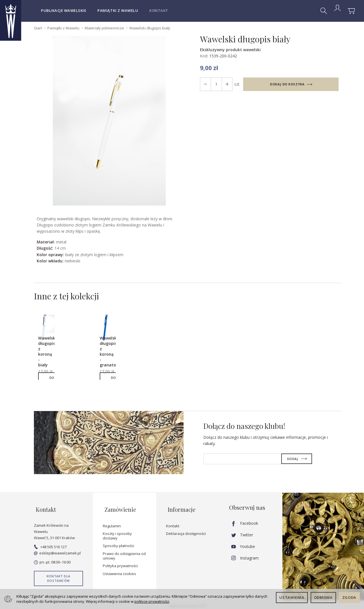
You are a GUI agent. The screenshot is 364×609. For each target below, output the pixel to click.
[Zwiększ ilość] (205, 84)
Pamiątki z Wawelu (118, 10)
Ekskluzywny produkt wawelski (230, 50)
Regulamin (112, 523)
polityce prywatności (152, 601)
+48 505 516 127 (50, 545)
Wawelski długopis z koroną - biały (51, 353)
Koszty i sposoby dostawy (117, 534)
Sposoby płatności (118, 543)
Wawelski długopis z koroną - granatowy (114, 353)
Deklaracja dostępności (186, 531)
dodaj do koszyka (286, 84)
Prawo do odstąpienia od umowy (124, 554)
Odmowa (323, 597)
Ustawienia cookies (119, 571)
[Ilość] (215, 84)
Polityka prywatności (120, 563)
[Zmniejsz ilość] (225, 84)
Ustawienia (292, 597)
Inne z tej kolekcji (73, 297)
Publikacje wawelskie (64, 10)
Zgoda (349, 597)
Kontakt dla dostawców (58, 576)
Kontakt (159, 10)
